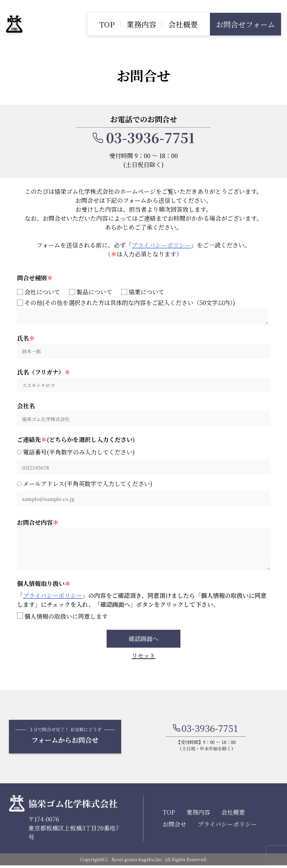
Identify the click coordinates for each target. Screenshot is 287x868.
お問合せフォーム (245, 24)
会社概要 (183, 24)
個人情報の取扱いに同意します (62, 618)
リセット (143, 658)
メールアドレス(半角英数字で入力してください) (88, 478)
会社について (39, 292)
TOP (107, 24)
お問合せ (174, 827)
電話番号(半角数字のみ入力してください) (79, 447)
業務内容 (141, 24)
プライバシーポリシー (161, 245)
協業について (143, 292)
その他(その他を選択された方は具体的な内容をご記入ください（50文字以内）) (126, 303)
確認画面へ (143, 640)
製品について (91, 292)
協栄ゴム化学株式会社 (73, 806)
